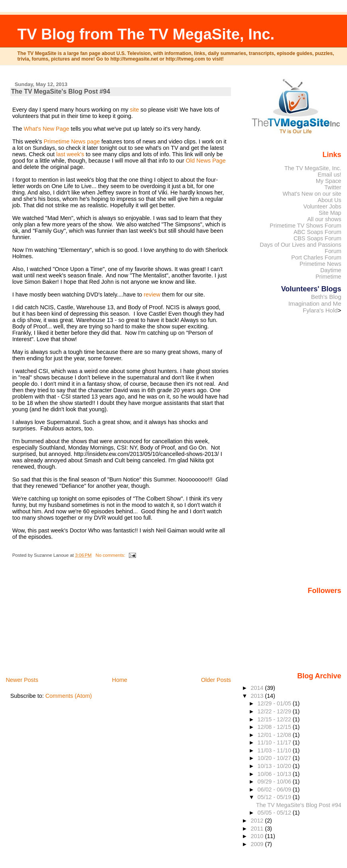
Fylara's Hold (320, 310)
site (134, 110)
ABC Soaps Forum (317, 232)
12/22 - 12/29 (275, 711)
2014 (258, 688)
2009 (258, 844)
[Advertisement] (70, 620)
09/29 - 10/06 (275, 782)
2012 (258, 821)
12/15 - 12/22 (275, 719)
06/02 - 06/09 (275, 789)
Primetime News (320, 264)
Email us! (330, 175)
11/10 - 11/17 (275, 742)
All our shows (324, 219)
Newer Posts (22, 680)
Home (120, 680)
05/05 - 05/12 (275, 813)
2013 (258, 696)
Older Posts (216, 680)
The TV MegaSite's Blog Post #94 (61, 91)
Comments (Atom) (69, 696)
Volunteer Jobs (322, 206)
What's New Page (46, 129)
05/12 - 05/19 (275, 797)
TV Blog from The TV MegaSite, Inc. (146, 34)
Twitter (333, 187)
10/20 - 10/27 (275, 758)
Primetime (328, 277)
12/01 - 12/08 (275, 735)
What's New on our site (312, 194)
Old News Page (206, 161)
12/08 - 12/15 (275, 727)
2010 (258, 836)
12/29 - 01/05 (275, 703)
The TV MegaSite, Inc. (313, 168)
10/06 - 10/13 (275, 774)
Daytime (331, 270)
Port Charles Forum (316, 257)
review (152, 295)
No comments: (111, 555)
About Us (330, 200)
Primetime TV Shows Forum (305, 226)
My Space (329, 181)
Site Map (330, 213)
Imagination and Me (315, 303)
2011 (258, 829)
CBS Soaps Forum (317, 238)
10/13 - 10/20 (275, 766)
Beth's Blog (326, 297)
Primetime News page (72, 141)
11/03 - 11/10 (275, 750)
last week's (70, 154)
